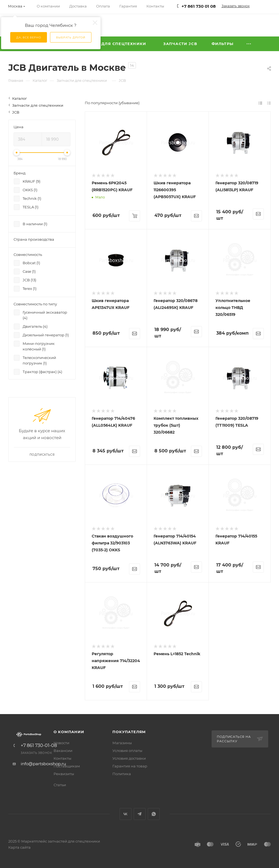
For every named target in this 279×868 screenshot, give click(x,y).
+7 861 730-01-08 (39, 746)
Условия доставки (129, 758)
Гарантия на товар (130, 766)
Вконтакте (126, 814)
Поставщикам (67, 766)
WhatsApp (154, 814)
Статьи (60, 785)
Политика (122, 774)
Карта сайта (19, 847)
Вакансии (63, 751)
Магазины (122, 743)
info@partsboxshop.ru (43, 764)
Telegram (140, 814)
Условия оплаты (127, 751)
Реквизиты (64, 774)
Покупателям (129, 732)
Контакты (62, 758)
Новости (61, 743)
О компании (69, 732)
